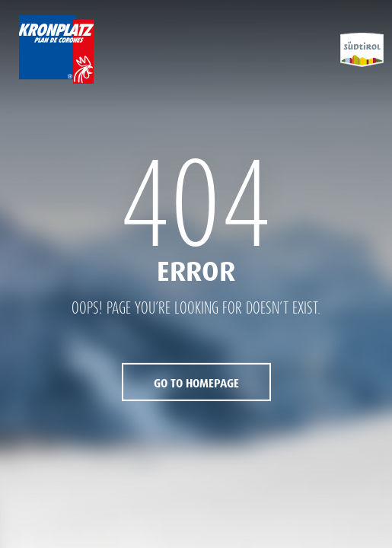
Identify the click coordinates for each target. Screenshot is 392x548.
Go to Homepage (196, 384)
